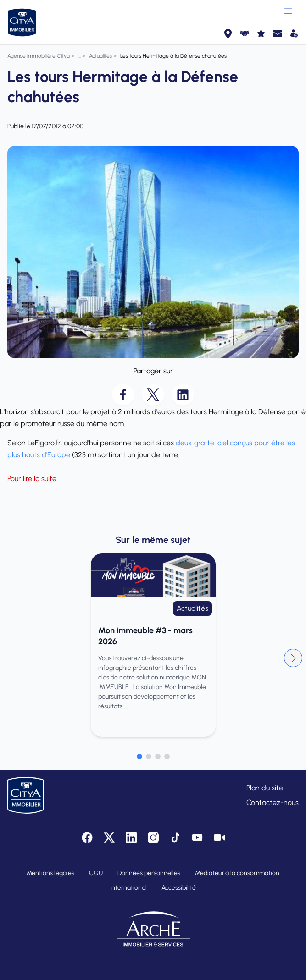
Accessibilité (179, 888)
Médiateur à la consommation (237, 873)
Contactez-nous (273, 802)
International (128, 888)
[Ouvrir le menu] (288, 11)
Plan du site (265, 788)
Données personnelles (149, 873)
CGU (96, 873)
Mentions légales (50, 873)
